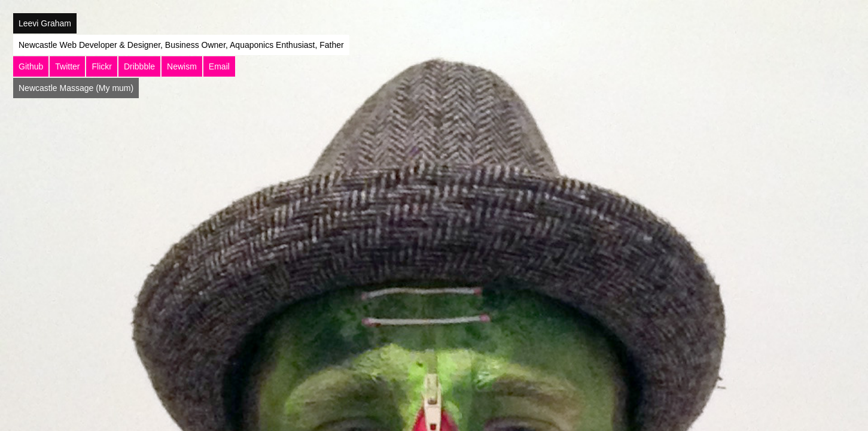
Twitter (67, 66)
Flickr (101, 66)
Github (31, 66)
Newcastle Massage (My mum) (76, 88)
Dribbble (139, 66)
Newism (182, 66)
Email (219, 66)
